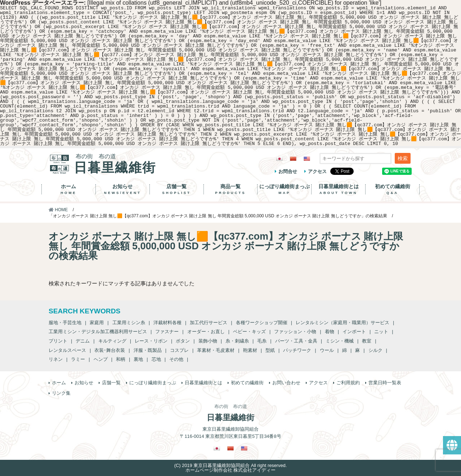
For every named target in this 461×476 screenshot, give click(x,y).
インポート (354, 332)
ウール (327, 350)
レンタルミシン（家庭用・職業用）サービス (343, 323)
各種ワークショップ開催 (262, 323)
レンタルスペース (67, 350)
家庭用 (97, 323)
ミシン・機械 (340, 341)
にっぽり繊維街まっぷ (284, 189)
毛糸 (262, 341)
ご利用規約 (348, 383)
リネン (56, 359)
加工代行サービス (209, 323)
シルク (375, 350)
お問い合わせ (286, 383)
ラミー (78, 359)
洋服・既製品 (148, 350)
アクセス (317, 171)
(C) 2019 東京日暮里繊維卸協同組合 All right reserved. (230, 465)
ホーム (69, 189)
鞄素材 (250, 350)
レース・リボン (151, 341)
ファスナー (167, 332)
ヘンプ (101, 359)
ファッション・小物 (295, 332)
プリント (58, 341)
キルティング (112, 341)
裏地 (138, 359)
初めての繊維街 (392, 189)
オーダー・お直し (206, 332)
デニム (83, 341)
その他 (176, 359)
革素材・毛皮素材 (216, 350)
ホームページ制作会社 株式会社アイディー (231, 470)
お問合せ (288, 171)
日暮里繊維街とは (338, 189)
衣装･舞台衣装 (110, 350)
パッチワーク (297, 350)
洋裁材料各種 (167, 323)
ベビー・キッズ (249, 332)
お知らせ (123, 189)
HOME (58, 210)
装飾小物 (208, 341)
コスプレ (179, 350)
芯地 (156, 359)
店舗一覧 (177, 189)
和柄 (121, 359)
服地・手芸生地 (65, 323)
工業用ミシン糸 (129, 323)
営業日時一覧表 (385, 383)
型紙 (270, 350)
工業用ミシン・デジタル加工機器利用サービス (98, 332)
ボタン (183, 341)
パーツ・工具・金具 (296, 341)
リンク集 (61, 393)
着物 (330, 332)
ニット (381, 332)
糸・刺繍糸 (237, 341)
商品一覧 (231, 189)
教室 (367, 341)
